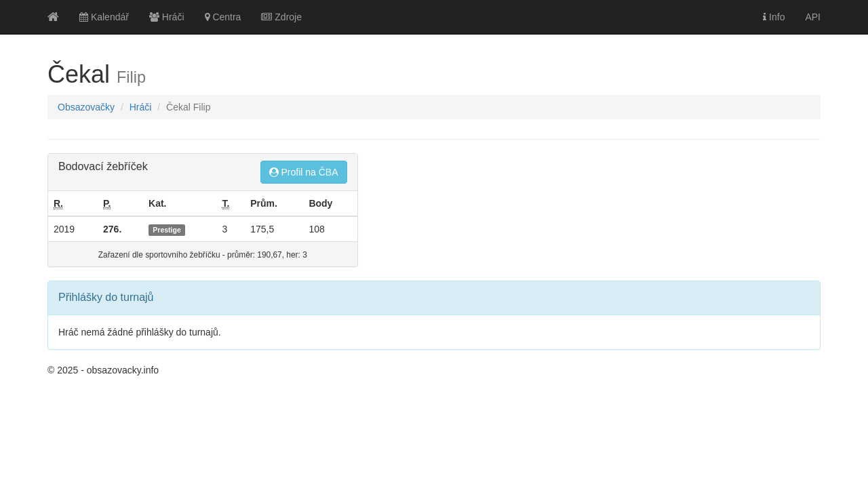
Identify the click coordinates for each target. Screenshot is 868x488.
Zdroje (281, 17)
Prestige (166, 230)
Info (774, 17)
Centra (223, 17)
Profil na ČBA (304, 172)
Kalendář (104, 17)
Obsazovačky (86, 107)
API (813, 17)
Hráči (167, 17)
